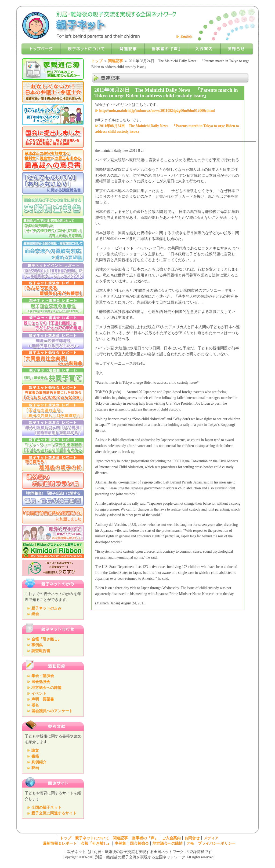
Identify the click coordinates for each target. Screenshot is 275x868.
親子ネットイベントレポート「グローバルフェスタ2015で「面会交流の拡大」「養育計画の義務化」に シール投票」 (53, 271)
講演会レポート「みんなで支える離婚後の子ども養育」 (53, 289)
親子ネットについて (92, 838)
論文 (35, 750)
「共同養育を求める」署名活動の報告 (53, 137)
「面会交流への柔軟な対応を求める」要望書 (53, 251)
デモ (190, 843)
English (186, 36)
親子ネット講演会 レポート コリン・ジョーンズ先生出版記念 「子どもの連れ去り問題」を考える (53, 446)
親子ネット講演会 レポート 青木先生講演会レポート (53, 306)
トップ (97, 61)
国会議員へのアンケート (52, 711)
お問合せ (192, 838)
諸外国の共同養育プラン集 (53, 481)
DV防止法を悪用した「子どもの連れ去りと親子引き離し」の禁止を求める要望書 (53, 228)
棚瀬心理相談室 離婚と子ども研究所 (53, 533)
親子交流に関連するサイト (54, 813)
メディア (211, 838)
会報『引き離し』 (46, 639)
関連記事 (115, 61)
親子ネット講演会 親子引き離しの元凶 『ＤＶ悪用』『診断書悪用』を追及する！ (53, 428)
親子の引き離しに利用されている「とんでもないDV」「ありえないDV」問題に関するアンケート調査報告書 (53, 183)
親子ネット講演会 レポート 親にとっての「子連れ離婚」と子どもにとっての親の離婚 (53, 324)
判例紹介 (39, 762)
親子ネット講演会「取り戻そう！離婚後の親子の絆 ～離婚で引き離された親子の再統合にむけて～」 (53, 463)
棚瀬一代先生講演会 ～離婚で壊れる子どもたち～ (53, 341)
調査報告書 (41, 651)
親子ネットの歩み (46, 608)
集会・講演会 (43, 676)
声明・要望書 (43, 699)
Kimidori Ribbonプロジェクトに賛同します (53, 550)
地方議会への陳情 (46, 688)
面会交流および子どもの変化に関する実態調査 (53, 206)
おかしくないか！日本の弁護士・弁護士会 (53, 92)
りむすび (53, 568)
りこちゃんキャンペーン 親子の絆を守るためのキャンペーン (53, 114)
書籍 (35, 756)
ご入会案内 (171, 838)
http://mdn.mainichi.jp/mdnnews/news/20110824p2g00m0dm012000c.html (157, 111)
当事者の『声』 (145, 838)
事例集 (37, 645)
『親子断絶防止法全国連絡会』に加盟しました (53, 515)
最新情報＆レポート (60, 843)
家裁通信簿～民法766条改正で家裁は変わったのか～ (53, 69)
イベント (39, 694)
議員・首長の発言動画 (53, 498)
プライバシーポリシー (217, 843)
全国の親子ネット (46, 808)
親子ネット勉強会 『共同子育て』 (53, 376)
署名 (35, 705)
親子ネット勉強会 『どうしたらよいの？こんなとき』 (53, 393)
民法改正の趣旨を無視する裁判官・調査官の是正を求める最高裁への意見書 (53, 160)
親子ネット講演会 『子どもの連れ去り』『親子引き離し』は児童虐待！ (53, 411)
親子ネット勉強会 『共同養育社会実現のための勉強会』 (53, 359)
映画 (35, 768)
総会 (35, 614)
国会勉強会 (41, 682)
